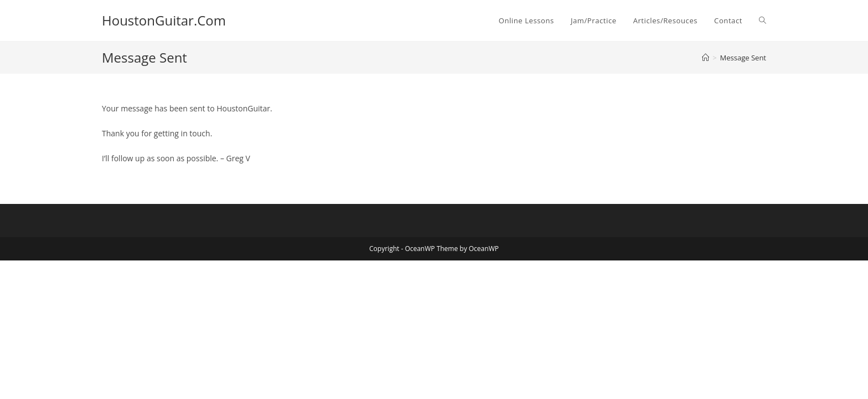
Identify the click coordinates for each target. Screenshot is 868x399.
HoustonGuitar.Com (164, 20)
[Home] (706, 58)
